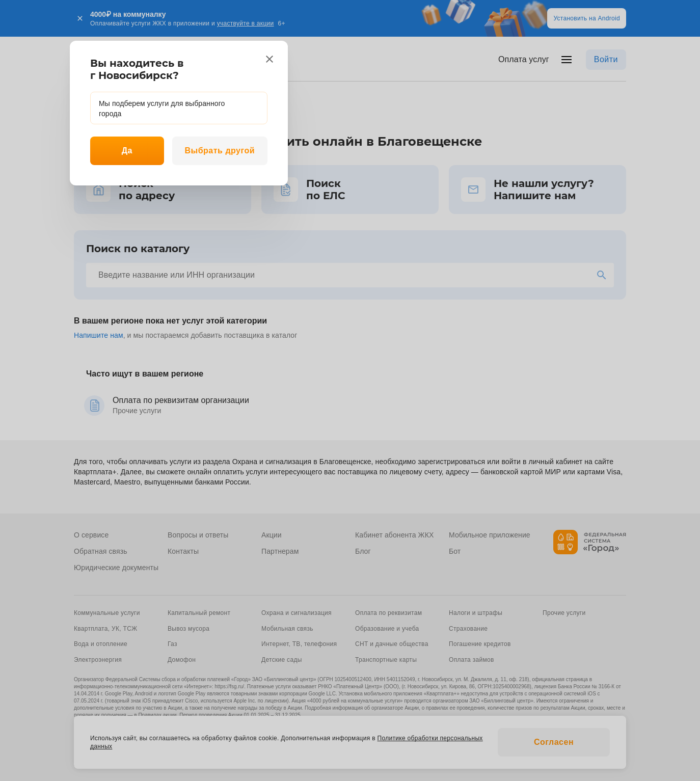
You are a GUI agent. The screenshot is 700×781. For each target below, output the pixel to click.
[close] (270, 59)
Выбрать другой (220, 151)
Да (127, 151)
